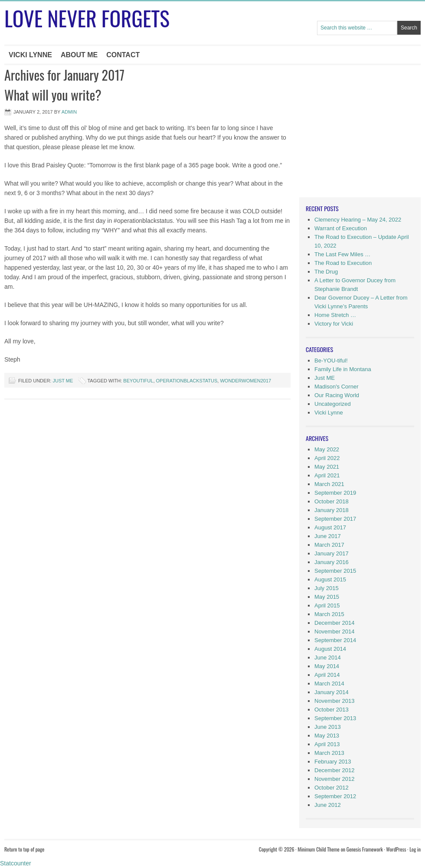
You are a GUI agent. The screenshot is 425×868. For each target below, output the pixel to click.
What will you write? (53, 95)
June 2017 (328, 536)
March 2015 (329, 614)
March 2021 (329, 484)
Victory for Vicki (334, 324)
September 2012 (335, 796)
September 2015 (335, 571)
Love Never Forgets (87, 18)
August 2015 (330, 579)
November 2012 (335, 779)
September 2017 (335, 519)
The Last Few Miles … (342, 254)
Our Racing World (337, 395)
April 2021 (327, 475)
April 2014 (327, 675)
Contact (123, 55)
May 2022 (327, 449)
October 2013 (332, 710)
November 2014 (335, 631)
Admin (69, 112)
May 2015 (327, 597)
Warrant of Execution (341, 228)
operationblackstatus (187, 381)
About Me (79, 55)
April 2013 (327, 744)
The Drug (326, 272)
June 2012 (328, 805)
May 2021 (327, 467)
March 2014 (329, 684)
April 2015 (327, 605)
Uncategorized (333, 404)
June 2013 (328, 727)
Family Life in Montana (343, 369)
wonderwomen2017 (245, 381)
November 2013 (335, 701)
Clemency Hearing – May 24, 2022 (358, 220)
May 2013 (327, 736)
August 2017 (330, 527)
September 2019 (335, 493)
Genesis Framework (365, 849)
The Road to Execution (343, 263)
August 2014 (330, 649)
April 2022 (327, 458)
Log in (415, 849)
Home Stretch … (335, 315)
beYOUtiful (138, 381)
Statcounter (16, 863)
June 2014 (328, 658)
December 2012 (335, 770)
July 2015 (327, 588)
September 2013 (335, 718)
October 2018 (332, 501)
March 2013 (329, 753)
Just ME (63, 381)
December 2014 (335, 623)
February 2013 (333, 762)
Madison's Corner (336, 387)
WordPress (396, 849)
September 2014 (335, 640)
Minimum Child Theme (319, 849)
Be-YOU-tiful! (331, 361)
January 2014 (332, 692)
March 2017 (329, 545)
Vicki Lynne (30, 55)
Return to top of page (24, 849)
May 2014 (327, 666)
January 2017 (332, 553)
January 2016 (332, 562)
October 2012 (332, 788)
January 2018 (332, 510)
